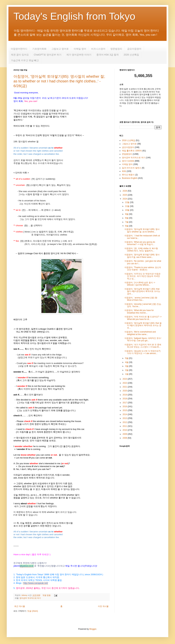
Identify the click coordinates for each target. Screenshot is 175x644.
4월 (127, 362)
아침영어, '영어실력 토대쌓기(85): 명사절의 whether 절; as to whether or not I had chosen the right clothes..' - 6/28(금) (59, 81)
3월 (127, 366)
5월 (127, 358)
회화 (124, 171)
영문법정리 (116, 49)
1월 (127, 374)
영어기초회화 (128, 161)
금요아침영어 (134, 49)
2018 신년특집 (129, 140)
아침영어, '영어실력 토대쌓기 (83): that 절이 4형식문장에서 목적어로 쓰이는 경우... (142, 291)
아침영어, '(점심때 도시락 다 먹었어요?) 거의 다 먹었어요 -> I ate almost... (143, 352)
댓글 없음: (47, 595)
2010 (125, 430)
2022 (125, 383)
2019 (125, 395)
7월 (127, 222)
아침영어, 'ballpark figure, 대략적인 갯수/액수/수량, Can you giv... (143, 339)
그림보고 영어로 (60, 49)
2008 (125, 438)
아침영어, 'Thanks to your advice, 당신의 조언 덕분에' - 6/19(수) (143, 269)
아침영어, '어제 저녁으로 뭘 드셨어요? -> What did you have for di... (143, 318)
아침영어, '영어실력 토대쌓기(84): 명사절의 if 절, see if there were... (142, 256)
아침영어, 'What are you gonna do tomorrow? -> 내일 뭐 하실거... (140, 243)
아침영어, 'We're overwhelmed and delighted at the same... (140, 333)
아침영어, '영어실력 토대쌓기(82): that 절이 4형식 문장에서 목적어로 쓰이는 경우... (143, 326)
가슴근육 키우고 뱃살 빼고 (25, 60)
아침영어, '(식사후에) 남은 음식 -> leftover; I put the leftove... (140, 284)
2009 (125, 434)
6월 (127, 226)
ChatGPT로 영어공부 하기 (48, 55)
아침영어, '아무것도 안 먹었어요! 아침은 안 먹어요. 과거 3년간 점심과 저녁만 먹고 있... (143, 276)
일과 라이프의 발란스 (132, 168)
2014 (125, 414)
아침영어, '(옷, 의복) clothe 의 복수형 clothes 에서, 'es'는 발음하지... (141, 250)
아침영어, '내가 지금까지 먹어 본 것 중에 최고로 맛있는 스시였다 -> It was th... (143, 346)
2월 (127, 370)
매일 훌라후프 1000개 (132, 151)
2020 (125, 391)
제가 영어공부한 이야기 (79, 55)
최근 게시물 (20, 606)
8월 (127, 218)
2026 (125, 191)
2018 (125, 399)
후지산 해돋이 (128, 175)
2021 (125, 387)
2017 (125, 403)
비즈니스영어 (98, 49)
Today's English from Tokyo (74, 16)
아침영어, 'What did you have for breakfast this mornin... (139, 311)
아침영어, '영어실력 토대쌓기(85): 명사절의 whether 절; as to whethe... (142, 230)
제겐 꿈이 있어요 (20, 55)
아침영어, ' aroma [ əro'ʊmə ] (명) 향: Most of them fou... (141, 299)
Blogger (93, 629)
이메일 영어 (80, 49)
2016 (125, 407)
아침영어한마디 (19, 49)
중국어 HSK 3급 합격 (108, 55)
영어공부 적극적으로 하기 (30, 598)
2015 (125, 410)
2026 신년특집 (131, 55)
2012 (125, 422)
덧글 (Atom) (33, 611)
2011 (125, 426)
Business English (130, 178)
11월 (127, 206)
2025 (125, 195)
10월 (127, 210)
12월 (127, 202)
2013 (125, 418)
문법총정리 (127, 154)
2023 (125, 379)
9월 (127, 214)
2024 (125, 199)
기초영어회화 (39, 49)
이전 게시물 (103, 606)
